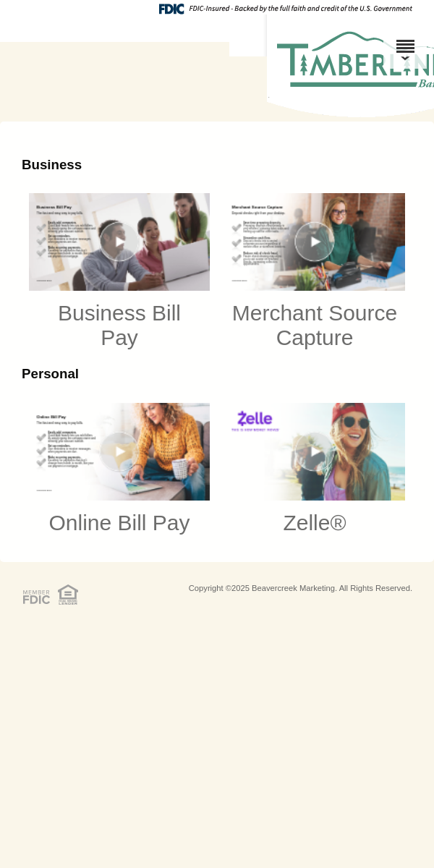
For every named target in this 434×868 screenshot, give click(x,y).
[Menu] (405, 40)
